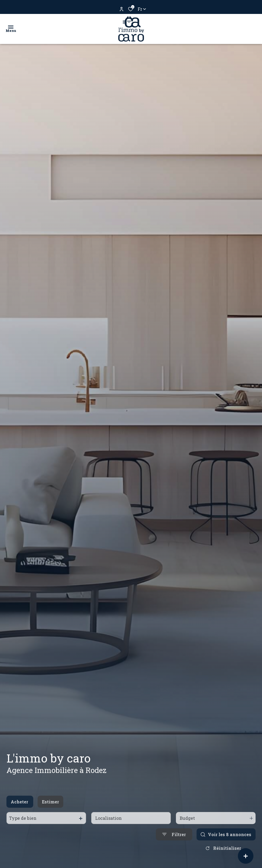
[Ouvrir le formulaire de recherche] (174, 843)
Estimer (50, 810)
